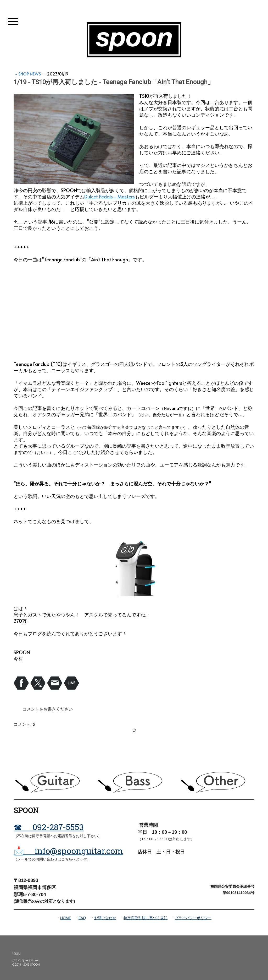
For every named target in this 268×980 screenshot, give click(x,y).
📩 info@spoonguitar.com (68, 851)
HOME (66, 918)
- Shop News (28, 74)
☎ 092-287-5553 (49, 827)
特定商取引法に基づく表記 (146, 918)
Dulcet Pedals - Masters (110, 196)
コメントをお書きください (48, 709)
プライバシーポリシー (193, 918)
